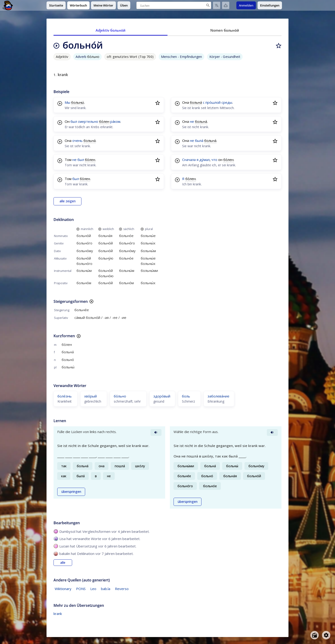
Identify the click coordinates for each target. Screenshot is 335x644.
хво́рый (90, 396)
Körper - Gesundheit (225, 57)
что (214, 160)
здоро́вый (162, 396)
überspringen (71, 492)
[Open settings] (326, 635)
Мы (67, 102)
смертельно (88, 121)
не (74, 160)
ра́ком (115, 121)
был (74, 121)
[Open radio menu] (315, 635)
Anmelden (246, 5)
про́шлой (213, 102)
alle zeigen (68, 201)
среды (227, 102)
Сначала (189, 160)
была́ (199, 140)
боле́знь (65, 396)
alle (63, 563)
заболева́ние (218, 396)
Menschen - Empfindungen (181, 57)
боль (186, 396)
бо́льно (120, 396)
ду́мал (204, 160)
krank (58, 614)
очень (77, 140)
